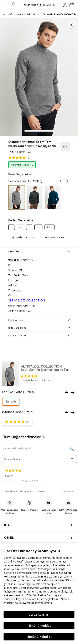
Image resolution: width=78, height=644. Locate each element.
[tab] (27, 131)
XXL (50, 227)
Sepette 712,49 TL (22, 165)
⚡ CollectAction (67, 491)
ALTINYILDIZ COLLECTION (27, 301)
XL (38, 227)
